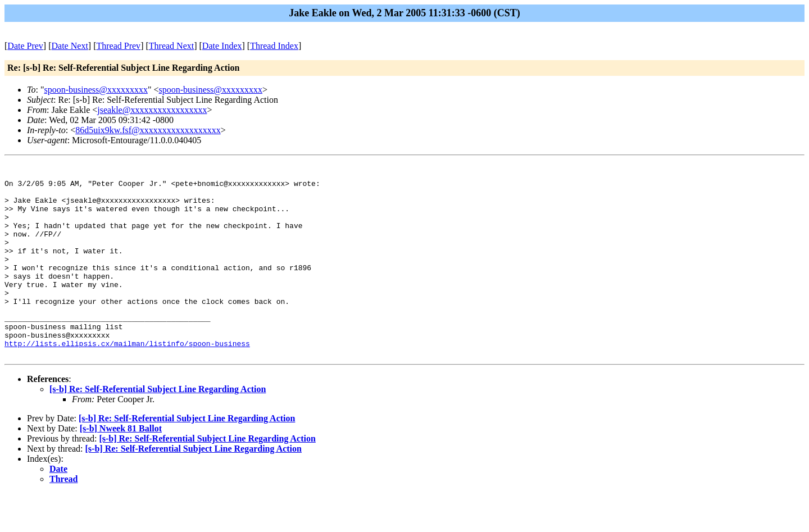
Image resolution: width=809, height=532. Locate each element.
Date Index (222, 46)
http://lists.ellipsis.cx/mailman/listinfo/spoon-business (127, 380)
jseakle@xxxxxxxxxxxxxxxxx (152, 110)
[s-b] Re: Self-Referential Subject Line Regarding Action (158, 428)
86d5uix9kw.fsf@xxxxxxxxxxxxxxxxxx (148, 130)
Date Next (70, 46)
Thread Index (274, 46)
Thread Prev (118, 46)
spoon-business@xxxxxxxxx (96, 90)
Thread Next (171, 46)
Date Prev (25, 46)
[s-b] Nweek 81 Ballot (121, 467)
